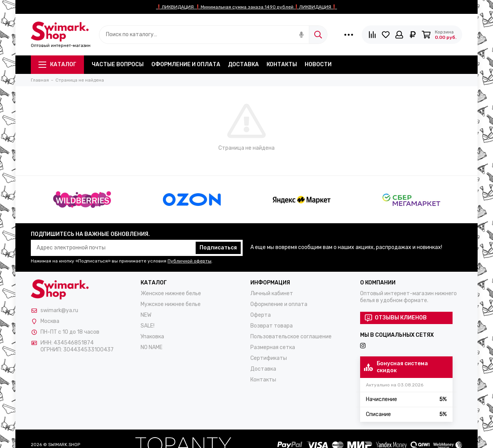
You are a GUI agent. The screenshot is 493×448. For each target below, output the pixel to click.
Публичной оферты (189, 261)
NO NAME (152, 347)
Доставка (243, 64)
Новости (318, 64)
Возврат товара (272, 326)
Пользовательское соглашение (291, 337)
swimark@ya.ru (59, 310)
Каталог (57, 64)
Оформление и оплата (186, 64)
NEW (146, 315)
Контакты (282, 64)
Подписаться (218, 248)
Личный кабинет (272, 293)
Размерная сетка (273, 347)
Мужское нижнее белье (171, 304)
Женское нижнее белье (171, 293)
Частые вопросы (118, 64)
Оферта (261, 315)
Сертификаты (269, 358)
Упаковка (152, 337)
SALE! (148, 326)
